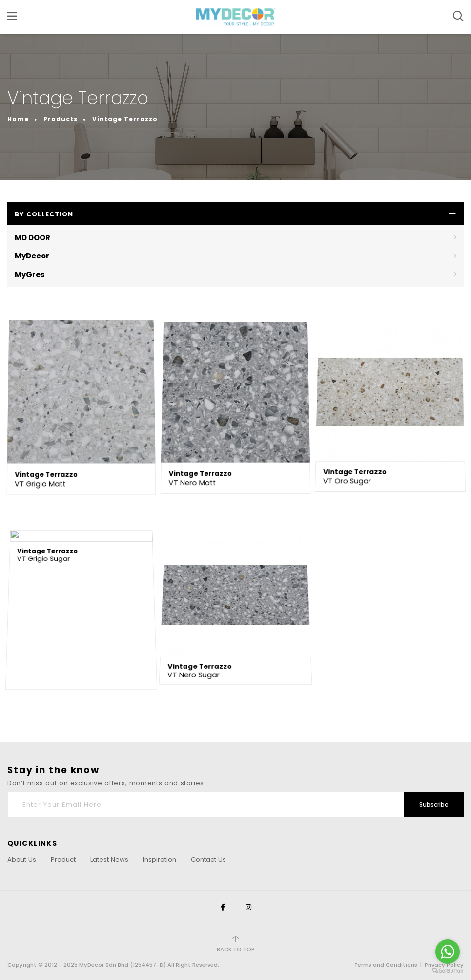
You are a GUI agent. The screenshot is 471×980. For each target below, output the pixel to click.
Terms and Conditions (386, 965)
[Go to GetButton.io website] (448, 970)
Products (61, 109)
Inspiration (160, 860)
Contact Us (208, 860)
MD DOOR (32, 238)
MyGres (30, 274)
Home (18, 109)
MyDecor (32, 256)
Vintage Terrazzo (125, 109)
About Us (22, 860)
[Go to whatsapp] (448, 952)
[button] (235, 214)
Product (63, 860)
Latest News (109, 860)
